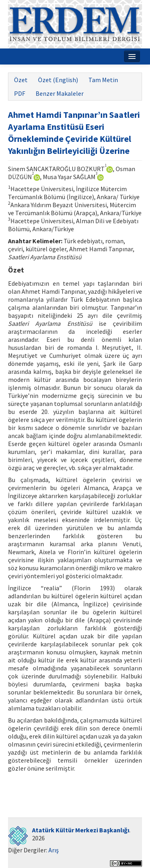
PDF (20, 93)
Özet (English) (58, 80)
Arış (54, 850)
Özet (21, 80)
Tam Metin (103, 80)
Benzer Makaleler (60, 93)
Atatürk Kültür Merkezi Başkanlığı (81, 830)
